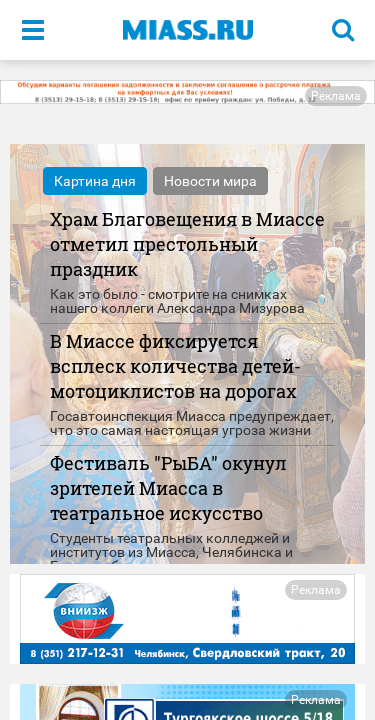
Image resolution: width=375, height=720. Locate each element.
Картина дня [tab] (95, 181)
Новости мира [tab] (210, 181)
